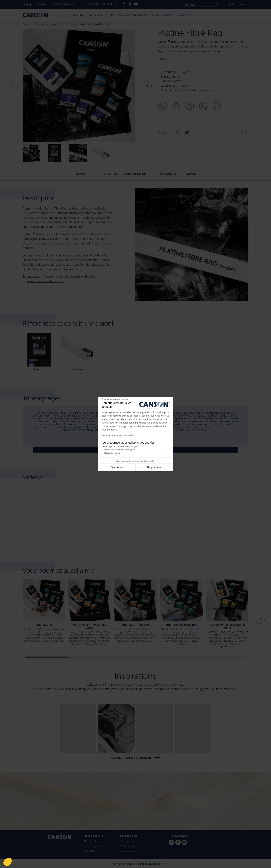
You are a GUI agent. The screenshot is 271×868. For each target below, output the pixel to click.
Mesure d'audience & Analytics (120, 450)
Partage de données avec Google (121, 446)
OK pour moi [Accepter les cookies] (154, 467)
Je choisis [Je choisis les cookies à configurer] (117, 467)
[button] (8, 862)
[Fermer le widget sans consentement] (115, 399)
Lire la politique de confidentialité (118, 435)
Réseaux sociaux (113, 453)
